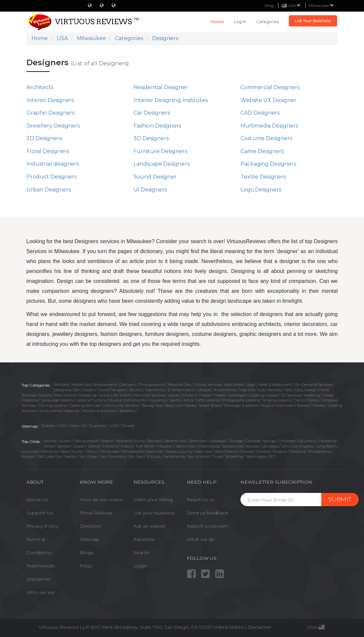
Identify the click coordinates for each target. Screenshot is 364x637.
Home (218, 22)
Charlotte (286, 441)
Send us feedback (208, 513)
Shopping (87, 395)
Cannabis (128, 385)
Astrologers (238, 395)
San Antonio (199, 456)
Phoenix (280, 451)
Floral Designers (48, 151)
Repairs (45, 395)
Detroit (94, 446)
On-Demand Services (313, 385)
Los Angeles (303, 446)
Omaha (263, 451)
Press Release (96, 513)
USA (62, 426)
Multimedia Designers (269, 126)
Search (141, 553)
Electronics (155, 390)
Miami (92, 451)
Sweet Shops (210, 405)
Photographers (152, 385)
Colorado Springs (261, 441)
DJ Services (291, 395)
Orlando (247, 451)
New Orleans (226, 451)
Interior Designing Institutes (171, 100)
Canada (128, 426)
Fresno (127, 446)
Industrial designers (53, 164)
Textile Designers (263, 177)
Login (140, 566)
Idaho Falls (185, 446)
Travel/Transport (112, 390)
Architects (40, 87)
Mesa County (72, 451)
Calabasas (217, 441)
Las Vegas (270, 446)
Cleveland (327, 441)
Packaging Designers (268, 164)
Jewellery (128, 411)
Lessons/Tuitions (91, 400)
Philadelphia (319, 451)
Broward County (130, 441)
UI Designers (150, 190)
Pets (288, 390)
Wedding (312, 395)
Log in (240, 22)
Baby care (174, 405)
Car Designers (152, 113)
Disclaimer (39, 579)
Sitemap (90, 539)
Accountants (50, 411)
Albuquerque (86, 441)
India (74, 426)
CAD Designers (260, 113)
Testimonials (41, 566)
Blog (269, 5)
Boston (107, 441)
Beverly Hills (175, 441)
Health (88, 390)
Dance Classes (307, 400)
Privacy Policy (42, 526)
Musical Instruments (127, 400)
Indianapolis (208, 446)
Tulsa (217, 456)
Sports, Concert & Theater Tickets (197, 395)
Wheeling (234, 456)
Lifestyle (204, 390)
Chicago (236, 441)
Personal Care (179, 385)
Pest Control (65, 395)
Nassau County (179, 451)
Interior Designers (50, 100)
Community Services (121, 405)
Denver (63, 446)
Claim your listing (153, 500)
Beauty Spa (152, 405)
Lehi (285, 446)
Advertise (144, 539)
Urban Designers (49, 190)
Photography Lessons (241, 400)
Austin (65, 441)
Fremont (110, 446)
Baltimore (198, 441)
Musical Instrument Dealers (285, 405)
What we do (201, 539)
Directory (90, 526)
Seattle (70, 456)
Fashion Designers (157, 126)
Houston (165, 446)
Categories (268, 22)
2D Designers (44, 138)
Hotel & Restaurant (275, 385)
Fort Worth (145, 446)
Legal (251, 385)
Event (125, 395)
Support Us (40, 513)
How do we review (102, 500)
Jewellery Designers (53, 126)
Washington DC (260, 456)
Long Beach (327, 446)
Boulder (155, 441)
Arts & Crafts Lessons (201, 400)
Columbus (307, 441)
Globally (48, 426)
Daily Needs (305, 390)
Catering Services (85, 405)
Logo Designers (261, 190)
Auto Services (270, 390)
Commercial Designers (270, 87)
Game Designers (262, 151)
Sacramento (174, 456)
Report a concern (207, 526)
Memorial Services (149, 395)
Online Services (208, 385)
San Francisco (113, 456)
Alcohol (136, 390)
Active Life (108, 395)
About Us (37, 500)
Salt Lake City (50, 456)
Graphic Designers (51, 113)
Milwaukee (321, 5)
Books (191, 405)
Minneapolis (133, 451)
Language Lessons (57, 400)
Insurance (157, 400)
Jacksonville (233, 446)
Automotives (225, 390)
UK (84, 426)
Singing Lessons (277, 400)
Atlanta (50, 441)
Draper (79, 446)
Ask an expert (149, 526)
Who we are (41, 592)
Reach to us (201, 500)
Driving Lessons (53, 405)
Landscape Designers (161, 164)
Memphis (49, 451)
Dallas (49, 446)
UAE (114, 426)
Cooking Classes (264, 395)
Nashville (155, 451)
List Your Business (313, 21)
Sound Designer (155, 177)
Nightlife (247, 390)
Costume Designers (266, 138)
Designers (62, 390)
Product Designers (52, 177)
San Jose (136, 456)
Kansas (252, 446)
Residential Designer (161, 87)
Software (61, 385)
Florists (319, 405)
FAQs (86, 566)
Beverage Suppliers (241, 405)
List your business (154, 513)
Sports (175, 400)
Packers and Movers (99, 411)
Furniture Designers (160, 151)
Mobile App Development (94, 385)
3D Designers (151, 138)
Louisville (30, 451)
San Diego (88, 456)
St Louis (153, 456)
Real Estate (234, 385)
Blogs (87, 553)
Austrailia (99, 426)
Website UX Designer (268, 100)
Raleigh (28, 456)
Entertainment (181, 390)
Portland (298, 451)
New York (204, 451)
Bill (77, 390)
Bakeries (72, 411)
